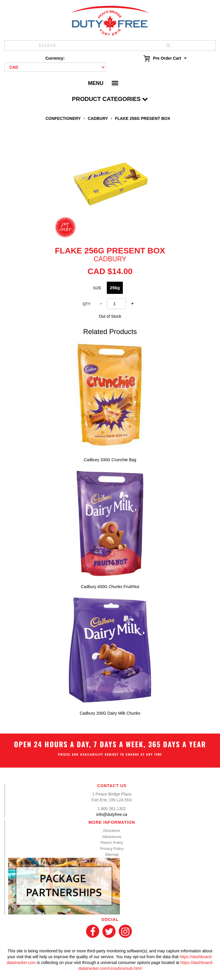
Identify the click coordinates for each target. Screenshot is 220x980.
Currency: (55, 58)
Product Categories (110, 99)
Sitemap (112, 854)
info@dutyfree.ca (112, 814)
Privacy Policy (112, 849)
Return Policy (112, 843)
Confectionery (63, 118)
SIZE (97, 288)
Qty (87, 304)
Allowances (112, 837)
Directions (112, 831)
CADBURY (98, 118)
